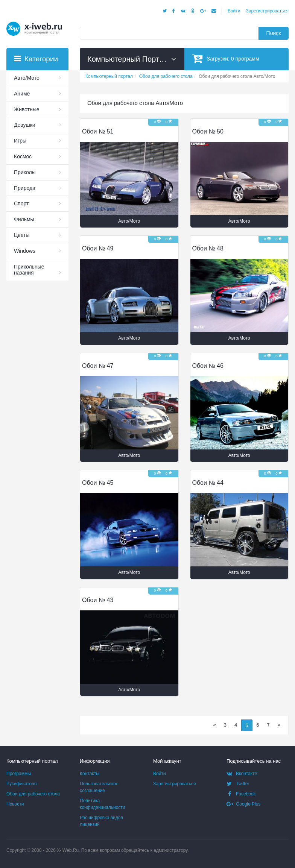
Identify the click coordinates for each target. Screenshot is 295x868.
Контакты (90, 774)
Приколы (25, 172)
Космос (23, 156)
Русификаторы (22, 784)
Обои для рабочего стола (33, 794)
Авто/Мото (27, 78)
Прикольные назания (29, 270)
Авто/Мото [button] (129, 221)
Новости (15, 804)
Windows (25, 251)
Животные (27, 109)
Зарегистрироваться (267, 11)
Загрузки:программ (226, 58)
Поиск (274, 33)
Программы (19, 774)
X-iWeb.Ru (68, 850)
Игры (20, 141)
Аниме (22, 94)
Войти (234, 11)
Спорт (21, 203)
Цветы (22, 235)
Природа (25, 188)
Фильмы (24, 219)
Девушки (25, 125)
